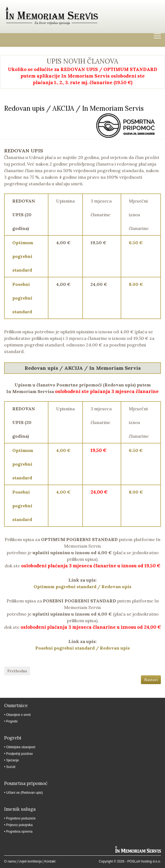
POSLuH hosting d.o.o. (144, 861)
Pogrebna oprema (19, 832)
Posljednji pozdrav (20, 754)
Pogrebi (12, 721)
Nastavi (151, 680)
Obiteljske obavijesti (21, 747)
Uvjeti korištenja (30, 861)
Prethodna (17, 671)
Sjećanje (13, 760)
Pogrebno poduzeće (21, 818)
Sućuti (11, 767)
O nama (10, 861)
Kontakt (50, 861)
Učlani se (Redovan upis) (25, 793)
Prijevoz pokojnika (20, 825)
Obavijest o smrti (18, 715)
